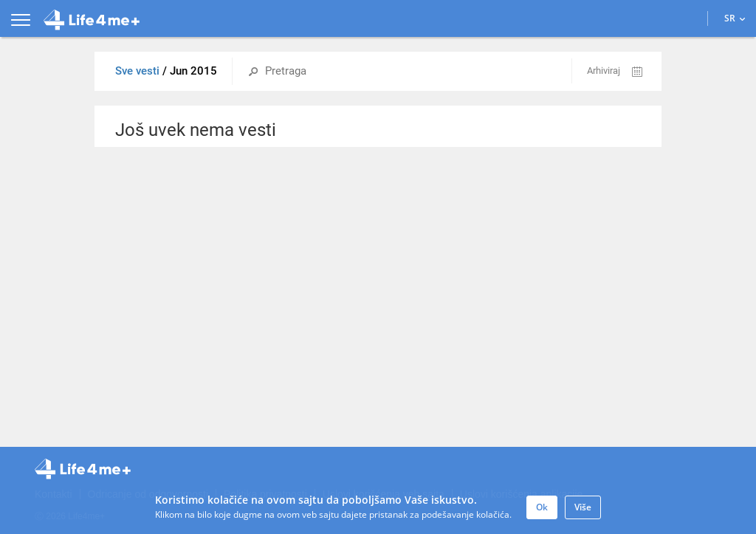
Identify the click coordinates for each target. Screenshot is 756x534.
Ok (542, 507)
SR (735, 18)
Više (583, 507)
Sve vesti (139, 71)
